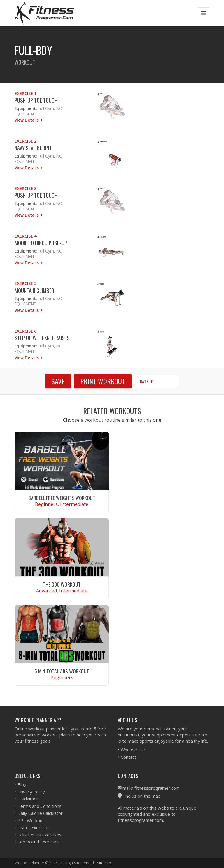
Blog (22, 784)
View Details (27, 120)
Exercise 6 (26, 331)
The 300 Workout (62, 584)
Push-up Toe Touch (36, 100)
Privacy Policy (31, 792)
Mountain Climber (34, 290)
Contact (128, 757)
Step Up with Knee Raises (42, 338)
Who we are (133, 750)
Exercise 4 (26, 236)
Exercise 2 (26, 141)
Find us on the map (141, 796)
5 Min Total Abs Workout (62, 671)
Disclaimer (28, 799)
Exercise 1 (26, 93)
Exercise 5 (26, 283)
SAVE (58, 381)
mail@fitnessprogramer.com (151, 788)
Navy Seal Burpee (34, 148)
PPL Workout (31, 820)
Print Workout (103, 381)
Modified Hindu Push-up (41, 243)
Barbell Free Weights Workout (62, 498)
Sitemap (104, 863)
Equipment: (26, 108)
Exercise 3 (26, 188)
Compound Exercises (39, 842)
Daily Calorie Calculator (40, 813)
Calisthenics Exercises (40, 835)
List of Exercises (34, 827)
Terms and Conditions (40, 806)
